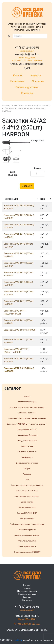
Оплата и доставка (27, 87)
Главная (6, 106)
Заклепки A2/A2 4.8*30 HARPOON (20, 330)
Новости (36, 75)
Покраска (38, 81)
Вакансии (27, 597)
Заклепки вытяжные (28, 106)
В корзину (27, 186)
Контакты (27, 93)
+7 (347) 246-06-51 (27, 48)
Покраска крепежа (27, 594)
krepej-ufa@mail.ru (27, 54)
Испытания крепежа (27, 591)
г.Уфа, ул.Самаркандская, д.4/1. (27, 630)
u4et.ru (19, 640)
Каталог (18, 75)
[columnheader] (20, 199)
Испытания (17, 81)
